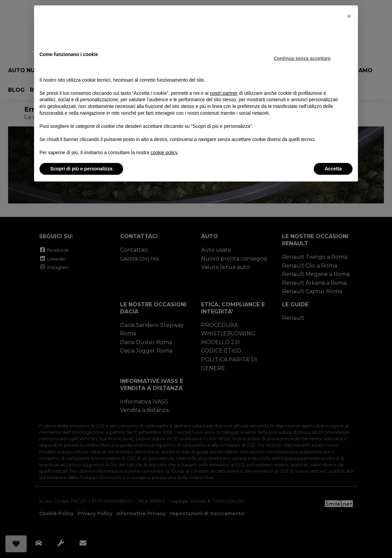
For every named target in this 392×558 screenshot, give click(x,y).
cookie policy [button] (164, 152)
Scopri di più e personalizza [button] (81, 169)
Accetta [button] (333, 169)
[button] (349, 16)
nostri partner (224, 93)
